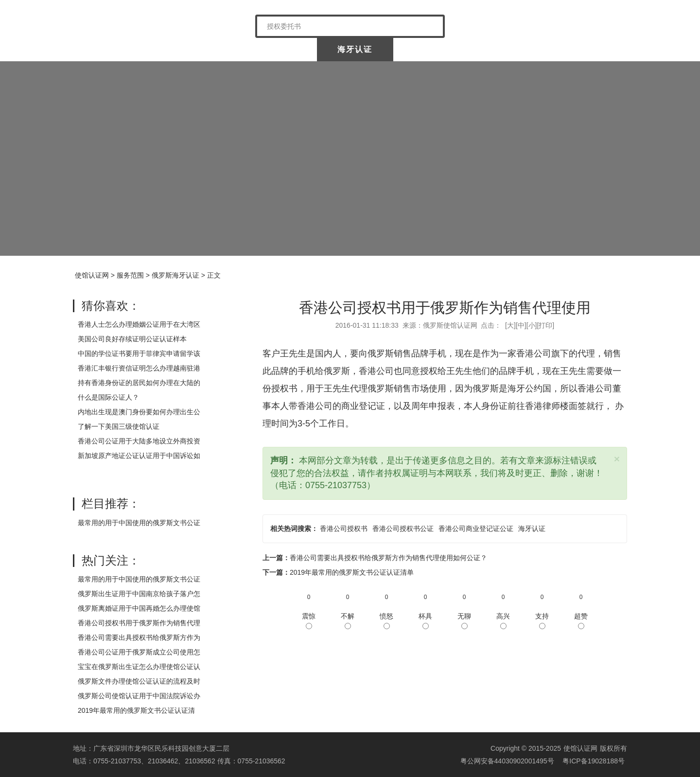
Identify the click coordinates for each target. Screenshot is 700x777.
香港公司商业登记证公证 (476, 529)
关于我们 (189, 49)
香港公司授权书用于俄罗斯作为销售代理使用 (445, 308)
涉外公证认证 (433, 49)
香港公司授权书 (344, 529)
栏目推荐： (111, 503)
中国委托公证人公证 (272, 49)
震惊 (309, 621)
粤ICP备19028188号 (594, 761)
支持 (542, 621)
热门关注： (111, 560)
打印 (545, 325)
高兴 (503, 621)
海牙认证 (355, 49)
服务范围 (130, 275)
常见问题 (588, 49)
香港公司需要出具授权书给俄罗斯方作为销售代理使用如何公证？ (388, 558)
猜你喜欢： (111, 306)
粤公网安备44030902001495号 (506, 761)
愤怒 (386, 621)
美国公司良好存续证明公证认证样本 (132, 339)
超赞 (581, 621)
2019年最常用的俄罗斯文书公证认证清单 (352, 572)
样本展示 (510, 49)
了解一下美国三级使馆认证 (119, 426)
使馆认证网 (112, 49)
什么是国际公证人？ (108, 397)
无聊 (464, 621)
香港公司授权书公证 (403, 529)
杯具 (425, 621)
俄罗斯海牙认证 (175, 275)
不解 (348, 621)
